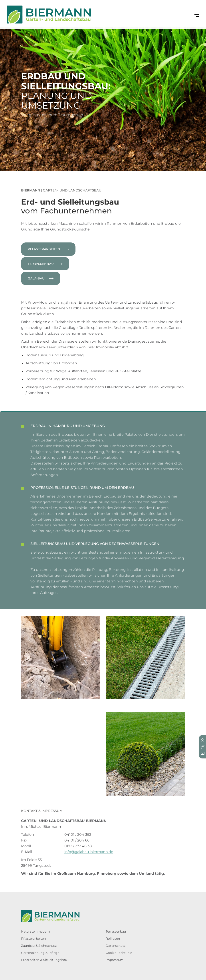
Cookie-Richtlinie (119, 953)
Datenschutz (116, 946)
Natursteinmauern (35, 931)
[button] (197, 15)
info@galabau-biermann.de (89, 852)
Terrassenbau (116, 931)
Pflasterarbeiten (33, 939)
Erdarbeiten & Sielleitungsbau (44, 960)
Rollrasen (113, 939)
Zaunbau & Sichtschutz (39, 946)
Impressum (115, 960)
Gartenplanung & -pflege (40, 953)
